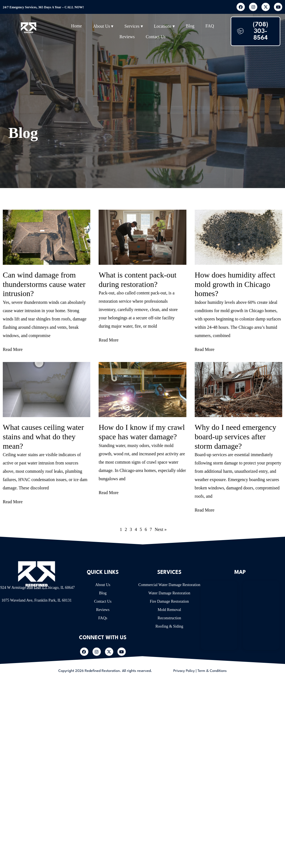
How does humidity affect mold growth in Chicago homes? (235, 284)
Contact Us (156, 37)
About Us (103, 585)
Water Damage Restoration (169, 593)
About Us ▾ (103, 26)
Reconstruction (169, 618)
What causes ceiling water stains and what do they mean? (43, 436)
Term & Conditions (212, 671)
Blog (190, 26)
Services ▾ (133, 26)
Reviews (127, 37)
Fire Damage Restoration (169, 601)
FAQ (210, 26)
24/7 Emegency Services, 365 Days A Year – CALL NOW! (43, 7)
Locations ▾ (164, 26)
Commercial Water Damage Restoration (170, 585)
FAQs (103, 618)
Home (76, 26)
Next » (161, 529)
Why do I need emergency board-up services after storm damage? (236, 436)
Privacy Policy (184, 671)
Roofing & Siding (169, 626)
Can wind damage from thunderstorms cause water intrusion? (44, 284)
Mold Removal (169, 610)
